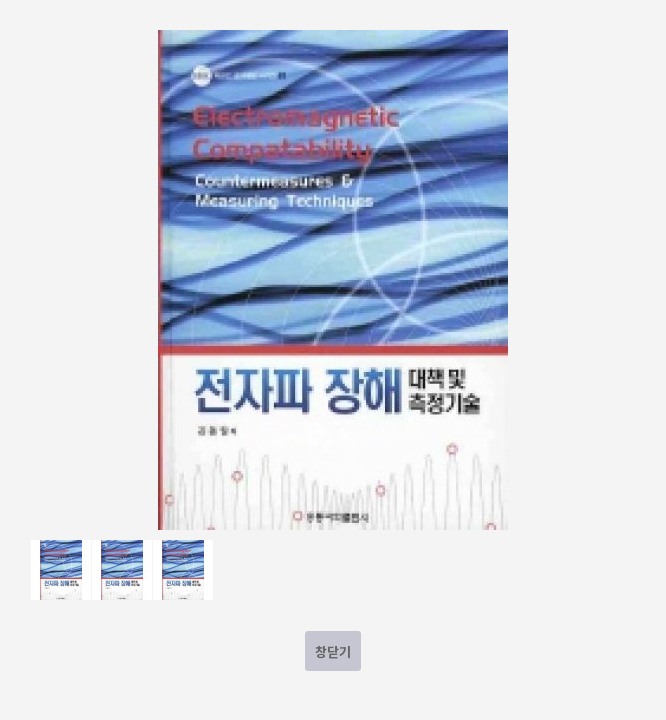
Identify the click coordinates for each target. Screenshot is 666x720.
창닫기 (333, 651)
